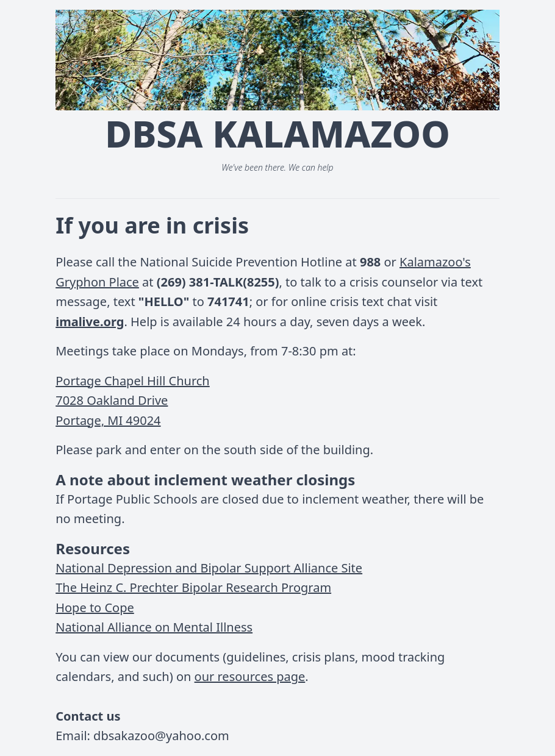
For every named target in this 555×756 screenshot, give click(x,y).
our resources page (250, 676)
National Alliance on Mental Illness (154, 627)
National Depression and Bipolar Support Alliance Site (209, 568)
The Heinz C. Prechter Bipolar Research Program (193, 587)
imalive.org (90, 322)
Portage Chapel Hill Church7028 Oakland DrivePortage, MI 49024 (133, 401)
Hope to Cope (95, 608)
